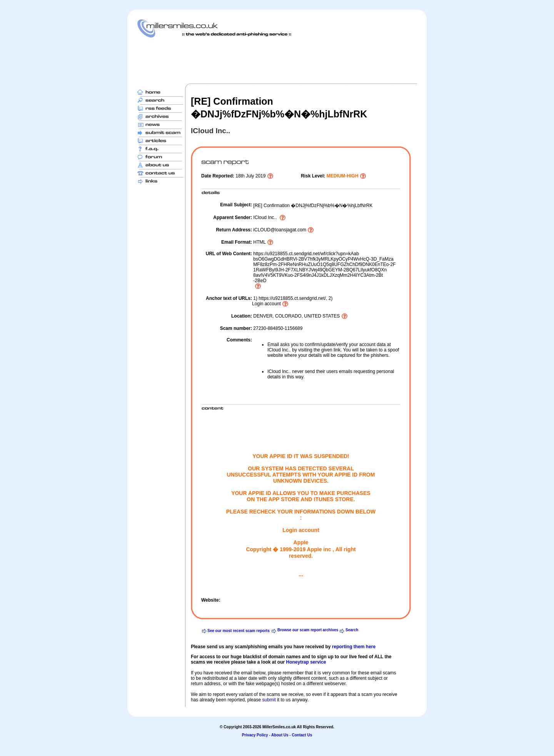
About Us (280, 735)
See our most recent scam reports (239, 631)
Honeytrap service (306, 662)
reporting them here (354, 647)
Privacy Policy (255, 735)
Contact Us (302, 735)
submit (269, 700)
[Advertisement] (277, 60)
